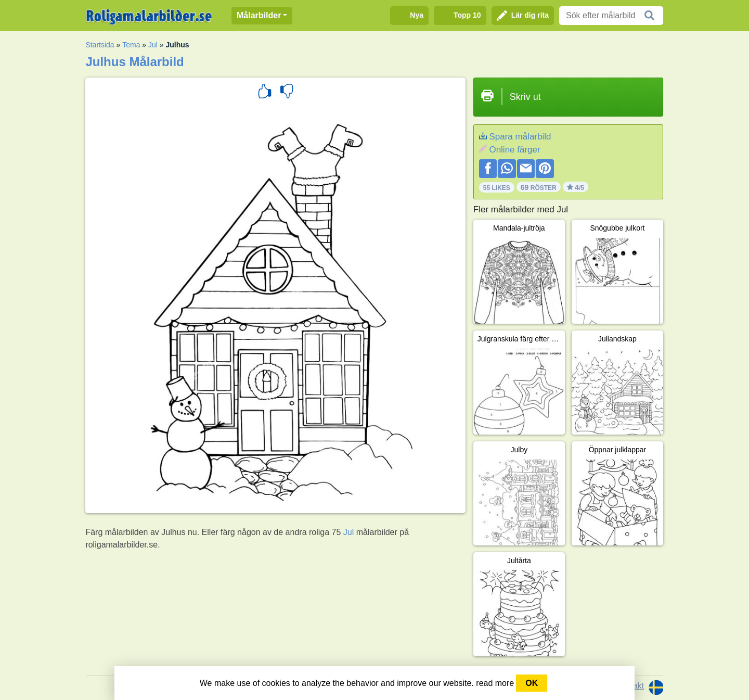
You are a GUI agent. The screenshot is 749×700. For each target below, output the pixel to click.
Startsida (100, 45)
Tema (131, 45)
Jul (153, 45)
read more (495, 683)
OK (532, 683)
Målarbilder (259, 15)
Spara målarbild (520, 137)
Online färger (514, 150)
